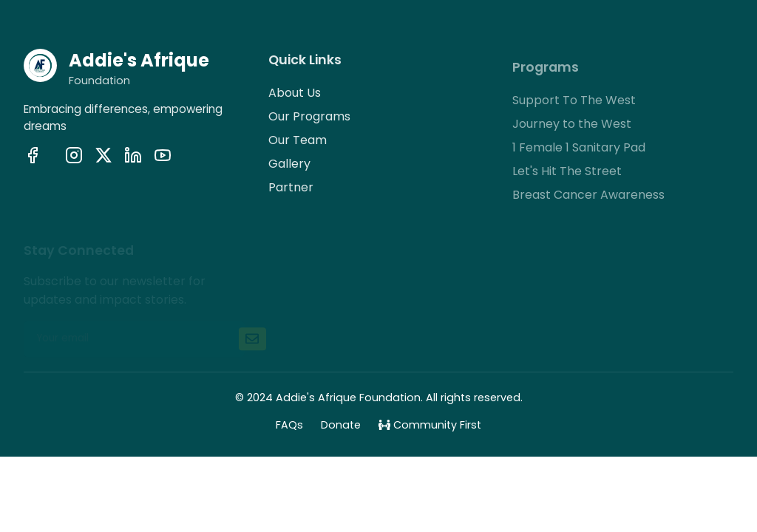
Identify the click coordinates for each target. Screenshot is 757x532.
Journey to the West (572, 128)
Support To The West (574, 105)
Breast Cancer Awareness (588, 199)
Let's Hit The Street (567, 175)
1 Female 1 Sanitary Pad (579, 152)
